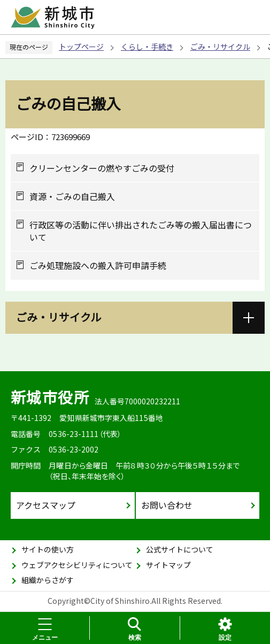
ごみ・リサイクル (220, 47)
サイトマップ (168, 565)
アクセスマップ (46, 505)
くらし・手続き (147, 47)
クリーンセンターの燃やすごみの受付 (102, 168)
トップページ (81, 47)
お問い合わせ (167, 505)
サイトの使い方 (48, 549)
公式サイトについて (180, 549)
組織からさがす (48, 580)
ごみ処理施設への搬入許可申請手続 (98, 265)
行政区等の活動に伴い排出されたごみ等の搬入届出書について (141, 231)
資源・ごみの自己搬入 (72, 196)
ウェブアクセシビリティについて (77, 565)
